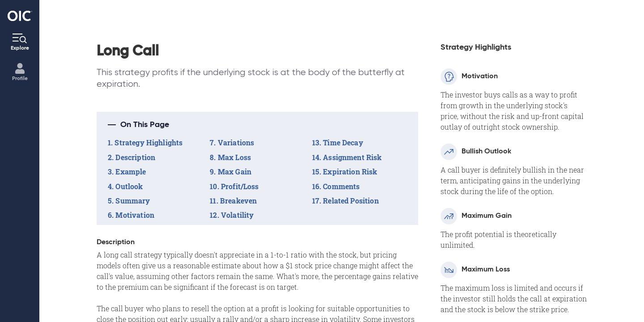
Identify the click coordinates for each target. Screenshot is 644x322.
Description (135, 157)
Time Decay (343, 142)
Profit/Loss (240, 186)
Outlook (129, 186)
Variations (236, 142)
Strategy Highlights (148, 142)
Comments (341, 186)
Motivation (135, 215)
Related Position (351, 201)
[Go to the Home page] (20, 16)
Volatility (237, 215)
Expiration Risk (350, 172)
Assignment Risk (352, 157)
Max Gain (235, 172)
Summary (133, 201)
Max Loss (234, 157)
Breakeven (238, 201)
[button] (257, 125)
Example (131, 172)
